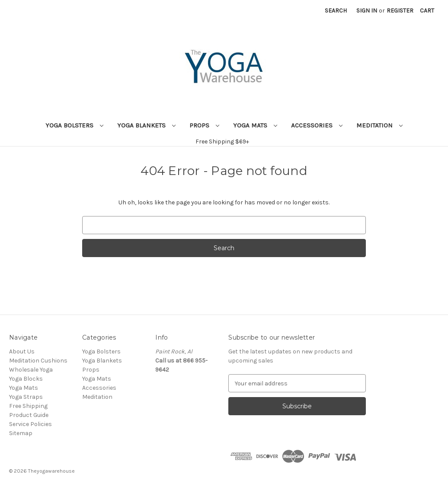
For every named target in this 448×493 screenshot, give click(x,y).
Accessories (317, 125)
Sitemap (21, 433)
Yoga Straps (26, 397)
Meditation (379, 125)
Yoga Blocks (26, 379)
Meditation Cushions (38, 361)
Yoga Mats (255, 125)
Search (336, 11)
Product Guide (29, 415)
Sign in (367, 11)
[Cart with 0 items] (427, 11)
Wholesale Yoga (31, 370)
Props (204, 125)
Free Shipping (28, 406)
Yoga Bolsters (74, 125)
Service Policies (30, 424)
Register (400, 11)
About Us (22, 351)
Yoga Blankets (146, 125)
